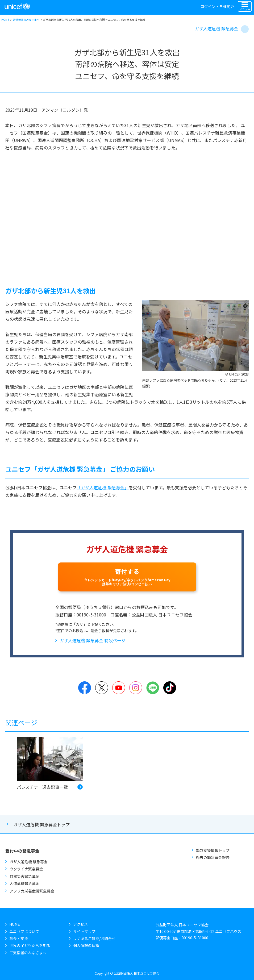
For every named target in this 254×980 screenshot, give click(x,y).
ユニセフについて (24, 931)
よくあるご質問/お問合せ (94, 939)
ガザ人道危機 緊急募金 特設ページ (93, 640)
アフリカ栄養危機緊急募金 (32, 891)
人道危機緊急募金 (24, 883)
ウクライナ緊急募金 (26, 869)
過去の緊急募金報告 (213, 857)
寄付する (127, 577)
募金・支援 (19, 939)
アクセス (80, 924)
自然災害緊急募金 (24, 876)
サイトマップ (84, 931)
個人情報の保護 (86, 945)
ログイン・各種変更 (217, 6)
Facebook (85, 688)
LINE (153, 688)
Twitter (102, 688)
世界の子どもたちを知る (30, 945)
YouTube (119, 688)
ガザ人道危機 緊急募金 (216, 28)
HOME (5, 20)
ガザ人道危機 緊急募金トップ (41, 824)
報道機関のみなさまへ (26, 20)
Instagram (136, 688)
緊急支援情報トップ (213, 850)
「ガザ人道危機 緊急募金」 (103, 487)
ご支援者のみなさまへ (28, 953)
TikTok (170, 688)
